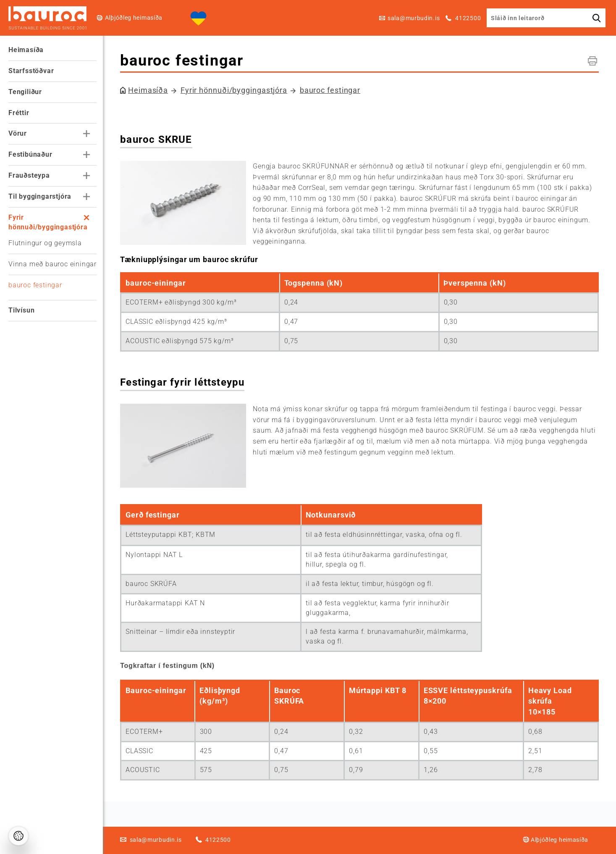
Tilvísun (21, 310)
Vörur (18, 133)
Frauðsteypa (29, 175)
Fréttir (19, 113)
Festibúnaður (30, 154)
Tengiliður (25, 92)
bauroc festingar (35, 285)
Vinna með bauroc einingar (52, 264)
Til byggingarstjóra (40, 196)
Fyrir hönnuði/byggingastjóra (48, 222)
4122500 (468, 18)
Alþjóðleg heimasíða (134, 18)
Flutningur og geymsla (45, 243)
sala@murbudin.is (414, 18)
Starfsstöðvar (31, 71)
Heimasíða (26, 50)
